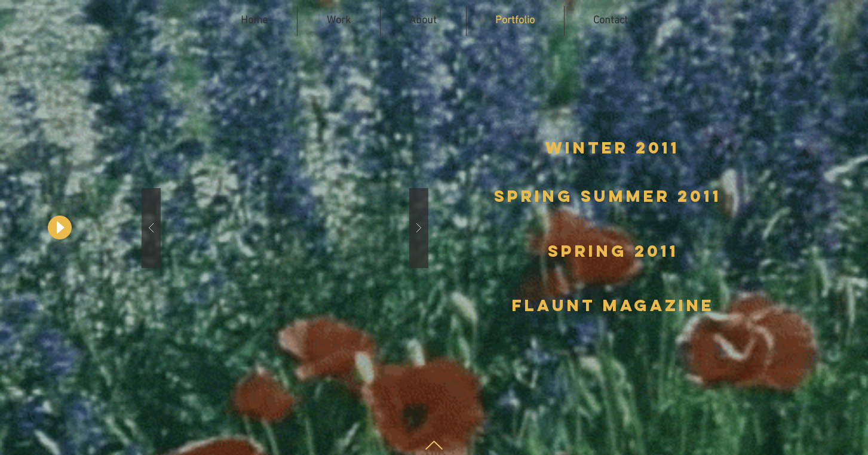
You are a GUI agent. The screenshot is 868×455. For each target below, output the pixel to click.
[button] (285, 228)
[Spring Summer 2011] (608, 196)
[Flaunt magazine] (613, 306)
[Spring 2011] (613, 251)
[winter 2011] (613, 148)
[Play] (60, 227)
